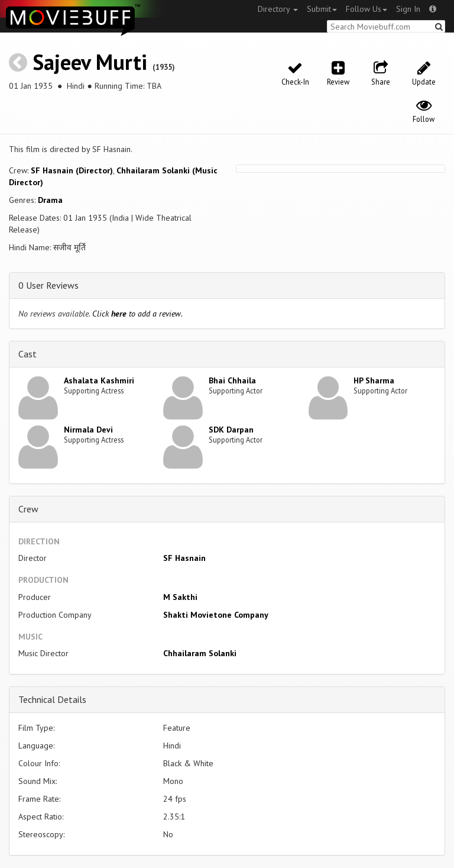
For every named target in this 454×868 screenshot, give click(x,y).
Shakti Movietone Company (216, 615)
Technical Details (52, 699)
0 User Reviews (48, 285)
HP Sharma (374, 380)
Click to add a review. (137, 314)
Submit (322, 9)
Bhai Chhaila (232, 380)
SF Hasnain (184, 558)
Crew (28, 509)
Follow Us (367, 9)
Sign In (408, 9)
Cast (27, 354)
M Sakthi (180, 597)
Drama (50, 200)
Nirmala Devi (88, 430)
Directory (278, 9)
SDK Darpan (231, 430)
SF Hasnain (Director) (72, 170)
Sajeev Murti (90, 62)
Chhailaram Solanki (200, 653)
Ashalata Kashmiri (99, 380)
